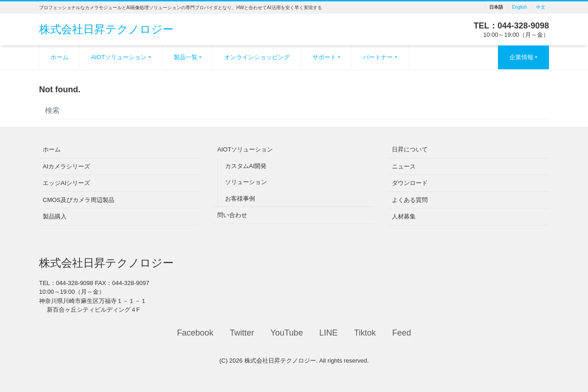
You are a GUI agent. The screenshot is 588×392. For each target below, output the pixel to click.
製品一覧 (186, 57)
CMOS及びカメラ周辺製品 (79, 200)
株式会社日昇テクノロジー (106, 29)
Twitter (242, 333)
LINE (328, 333)
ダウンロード (410, 183)
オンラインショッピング (257, 57)
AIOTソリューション (119, 57)
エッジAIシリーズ (66, 183)
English (519, 7)
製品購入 (55, 216)
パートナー (378, 57)
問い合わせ (232, 215)
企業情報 (521, 57)
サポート (324, 57)
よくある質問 (410, 200)
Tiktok (365, 333)
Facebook (195, 333)
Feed (402, 333)
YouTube (287, 333)
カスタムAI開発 (246, 166)
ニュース (404, 166)
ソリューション (246, 182)
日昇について (410, 149)
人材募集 (404, 216)
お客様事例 (240, 199)
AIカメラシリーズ (66, 166)
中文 (541, 7)
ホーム (59, 57)
